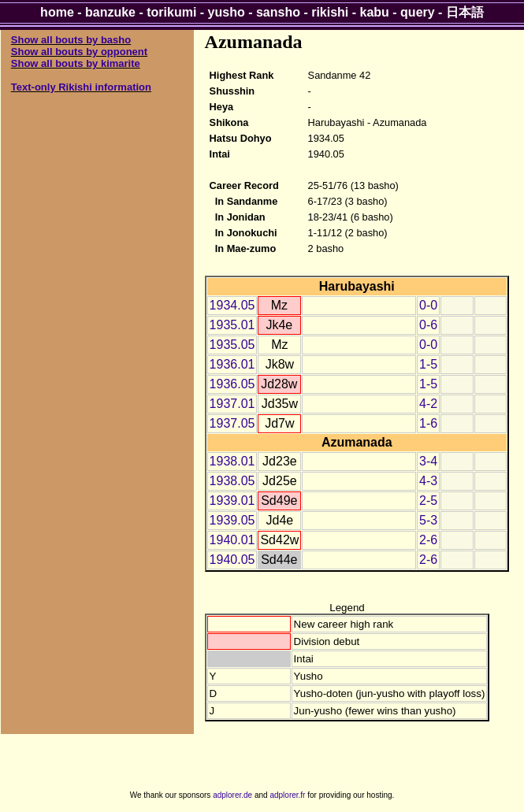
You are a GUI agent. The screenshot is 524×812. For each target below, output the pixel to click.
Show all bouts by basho (71, 40)
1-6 (428, 423)
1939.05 (232, 520)
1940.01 (232, 540)
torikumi (171, 12)
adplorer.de (232, 795)
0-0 (428, 305)
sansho (278, 12)
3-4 (428, 461)
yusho (227, 12)
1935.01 (232, 325)
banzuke (110, 12)
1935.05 (232, 345)
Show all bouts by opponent (79, 52)
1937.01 (232, 404)
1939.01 (232, 501)
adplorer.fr (287, 795)
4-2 (428, 404)
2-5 (428, 501)
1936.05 (232, 384)
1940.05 (232, 560)
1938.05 (232, 481)
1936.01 (232, 364)
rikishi (330, 12)
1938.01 (232, 461)
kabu (375, 12)
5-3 (428, 520)
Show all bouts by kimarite (76, 63)
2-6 (428, 540)
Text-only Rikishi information (81, 87)
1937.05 (232, 423)
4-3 (428, 481)
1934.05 (232, 305)
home (57, 12)
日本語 (465, 12)
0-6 (428, 325)
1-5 (428, 364)
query (418, 12)
